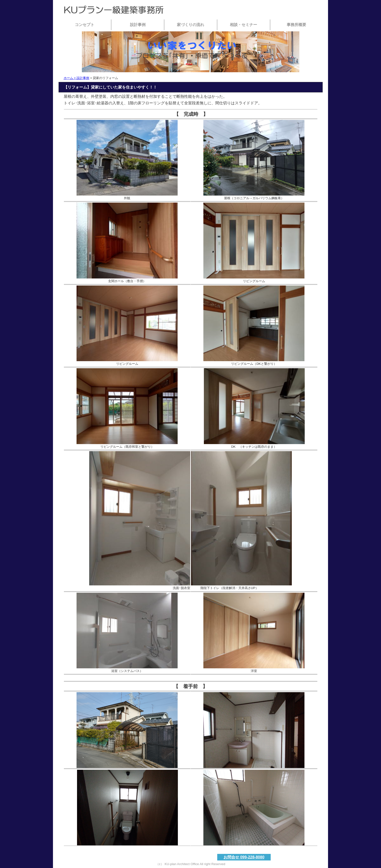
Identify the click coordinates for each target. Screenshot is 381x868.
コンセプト (85, 25)
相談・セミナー (243, 25)
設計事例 (138, 25)
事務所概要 (296, 25)
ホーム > (70, 78)
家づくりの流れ (190, 25)
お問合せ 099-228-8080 (244, 857)
